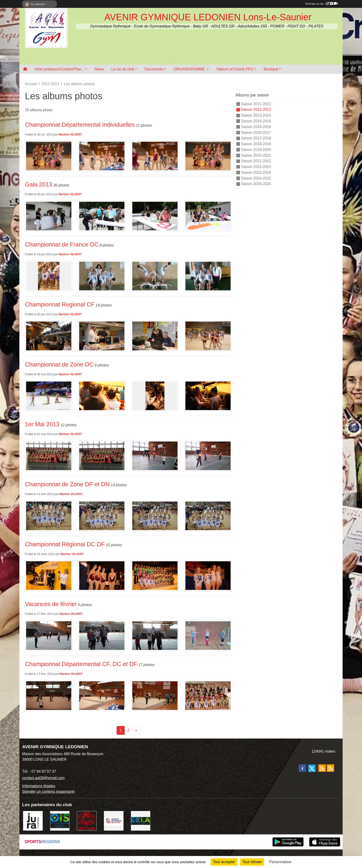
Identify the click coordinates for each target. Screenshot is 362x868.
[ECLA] (141, 821)
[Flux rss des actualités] (322, 768)
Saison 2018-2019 (256, 144)
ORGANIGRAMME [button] (190, 69)
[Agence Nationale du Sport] (114, 821)
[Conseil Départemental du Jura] (33, 821)
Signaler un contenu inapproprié (48, 791)
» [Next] (136, 730)
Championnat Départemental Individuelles (80, 125)
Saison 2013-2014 (256, 115)
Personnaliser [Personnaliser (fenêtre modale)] (281, 862)
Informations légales (39, 786)
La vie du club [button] (123, 69)
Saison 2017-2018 (256, 138)
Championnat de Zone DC (59, 364)
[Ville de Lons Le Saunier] (87, 821)
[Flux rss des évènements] (330, 768)
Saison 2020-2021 (256, 155)
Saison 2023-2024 (256, 173)
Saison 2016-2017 (256, 132)
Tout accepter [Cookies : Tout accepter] (224, 862)
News (99, 69)
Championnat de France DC (62, 244)
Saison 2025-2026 (256, 184)
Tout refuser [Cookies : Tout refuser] (252, 862)
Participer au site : (321, 4)
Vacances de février (51, 604)
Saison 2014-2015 (256, 121)
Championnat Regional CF (60, 304)
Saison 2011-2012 (256, 104)
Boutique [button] (271, 69)
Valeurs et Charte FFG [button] (235, 69)
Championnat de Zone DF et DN (67, 484)
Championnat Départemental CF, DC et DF (81, 664)
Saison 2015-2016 (256, 127)
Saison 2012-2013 (256, 110)
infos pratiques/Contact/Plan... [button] (59, 69)
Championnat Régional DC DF (65, 544)
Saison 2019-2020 (256, 150)
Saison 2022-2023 (256, 167)
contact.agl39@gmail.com (43, 778)
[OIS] (60, 821)
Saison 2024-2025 (256, 178)
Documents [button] (154, 69)
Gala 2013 (39, 184)
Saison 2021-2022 (256, 161)
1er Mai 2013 (42, 424)
